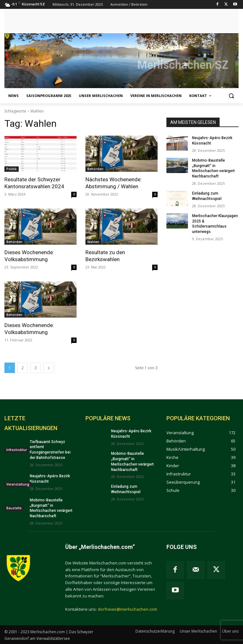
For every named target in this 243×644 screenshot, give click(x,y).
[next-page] (49, 368)
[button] (231, 96)
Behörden (95, 169)
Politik (12, 169)
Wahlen (93, 242)
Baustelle (14, 508)
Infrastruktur (17, 449)
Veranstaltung (18, 484)
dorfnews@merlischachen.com (128, 609)
